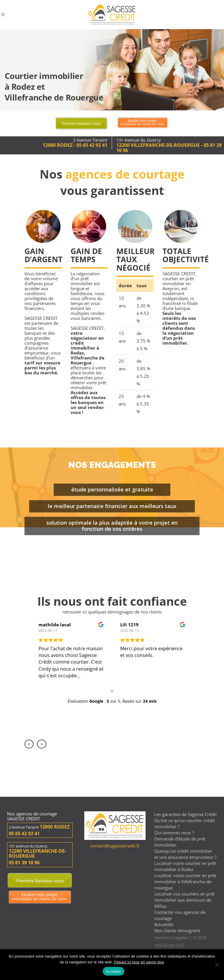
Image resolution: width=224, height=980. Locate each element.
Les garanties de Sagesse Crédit (185, 814)
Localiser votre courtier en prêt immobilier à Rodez (185, 866)
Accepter (113, 971)
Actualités (164, 924)
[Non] (217, 965)
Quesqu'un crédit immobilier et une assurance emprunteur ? (185, 854)
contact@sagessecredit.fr (115, 846)
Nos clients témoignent (177, 930)
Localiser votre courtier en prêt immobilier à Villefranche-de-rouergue (185, 882)
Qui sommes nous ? (174, 833)
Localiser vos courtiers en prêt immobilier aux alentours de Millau (184, 900)
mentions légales (171, 937)
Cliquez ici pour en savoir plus (139, 962)
